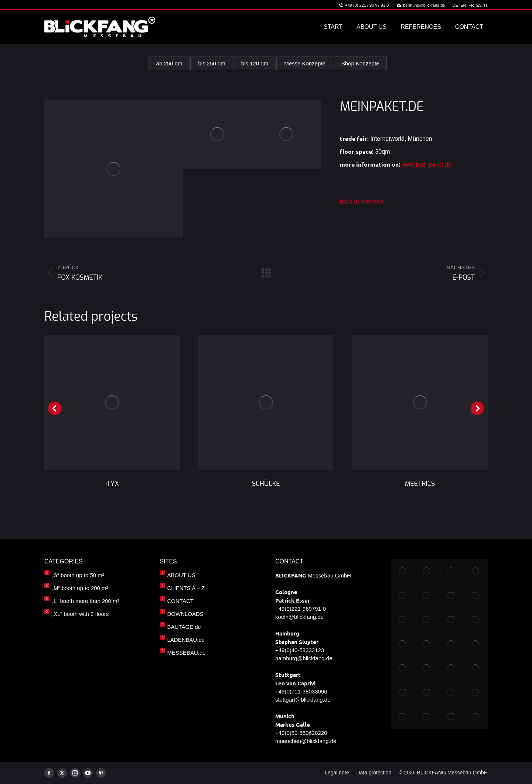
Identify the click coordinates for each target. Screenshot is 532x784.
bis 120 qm (255, 63)
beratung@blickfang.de (420, 5)
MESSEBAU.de (187, 653)
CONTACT (180, 601)
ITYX (112, 484)
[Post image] (112, 403)
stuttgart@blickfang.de (303, 700)
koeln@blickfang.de (299, 617)
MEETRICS (420, 484)
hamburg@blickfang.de (304, 658)
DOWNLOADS (185, 614)
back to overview (362, 201)
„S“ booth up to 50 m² (78, 575)
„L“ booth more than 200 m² (86, 601)
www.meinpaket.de (426, 165)
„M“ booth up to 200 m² (80, 588)
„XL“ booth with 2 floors (80, 614)
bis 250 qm (213, 63)
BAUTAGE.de (184, 627)
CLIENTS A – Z (186, 588)
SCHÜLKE (266, 484)
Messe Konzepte (304, 63)
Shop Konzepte (359, 63)
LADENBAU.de (186, 640)
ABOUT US (181, 575)
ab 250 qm (171, 63)
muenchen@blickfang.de (306, 741)
